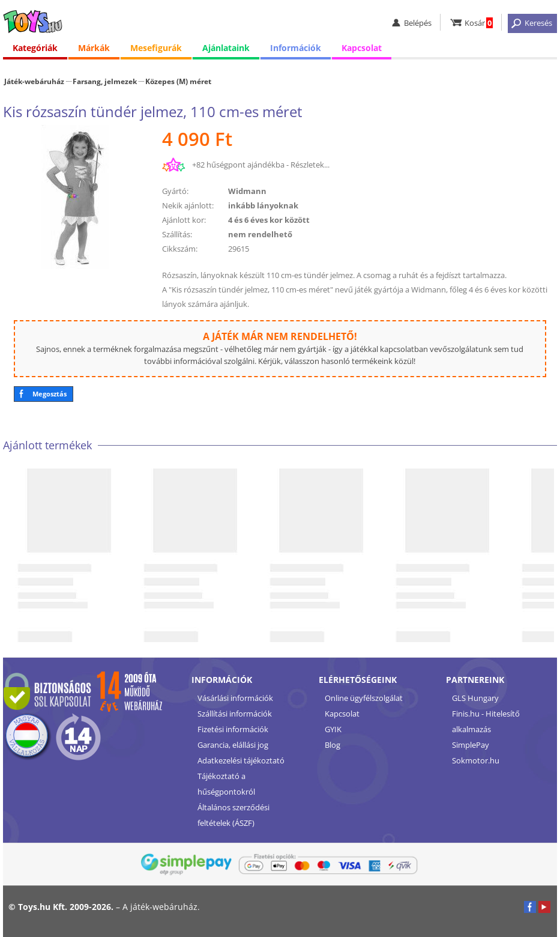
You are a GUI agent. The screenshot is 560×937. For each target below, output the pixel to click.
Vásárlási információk (235, 698)
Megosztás (50, 394)
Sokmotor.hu (476, 760)
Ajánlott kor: (184, 220)
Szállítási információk (235, 714)
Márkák (94, 48)
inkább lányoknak (263, 205)
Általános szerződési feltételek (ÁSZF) (233, 815)
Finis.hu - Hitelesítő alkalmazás (486, 721)
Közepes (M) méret (178, 81)
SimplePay (471, 745)
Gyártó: (175, 191)
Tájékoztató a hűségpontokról (226, 784)
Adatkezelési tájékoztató (241, 760)
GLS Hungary (475, 698)
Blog (333, 745)
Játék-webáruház (34, 81)
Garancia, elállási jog (233, 745)
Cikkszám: (180, 249)
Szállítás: (177, 234)
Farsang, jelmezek (105, 81)
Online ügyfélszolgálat (364, 698)
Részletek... (310, 165)
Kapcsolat (362, 48)
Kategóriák (35, 48)
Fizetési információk (233, 729)
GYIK (333, 729)
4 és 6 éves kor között (269, 220)
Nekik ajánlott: (188, 205)
